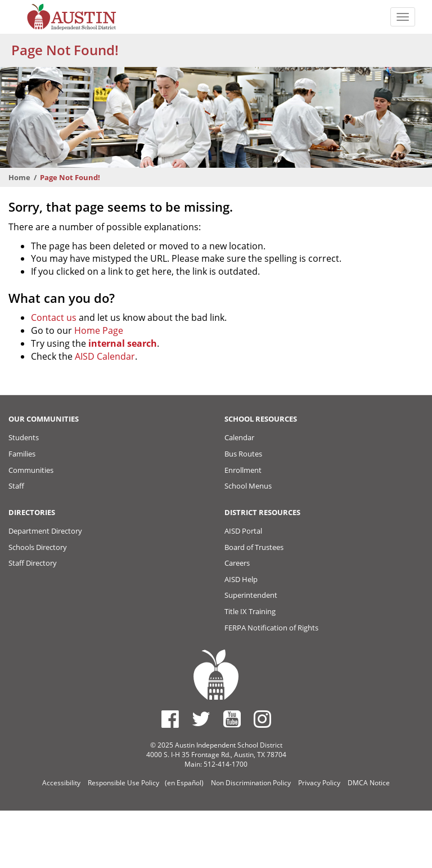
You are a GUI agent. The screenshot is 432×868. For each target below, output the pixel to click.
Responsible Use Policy (123, 783)
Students (24, 437)
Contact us (54, 317)
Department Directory (45, 531)
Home (19, 177)
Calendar (239, 437)
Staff (16, 486)
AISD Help (241, 579)
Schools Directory (38, 547)
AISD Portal (243, 531)
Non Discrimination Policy (251, 783)
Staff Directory (33, 563)
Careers (237, 563)
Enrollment (243, 470)
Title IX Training (250, 611)
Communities (31, 470)
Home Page (99, 330)
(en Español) (184, 783)
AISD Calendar (105, 356)
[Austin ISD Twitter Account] (201, 719)
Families (22, 454)
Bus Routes (243, 454)
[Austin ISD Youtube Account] (232, 719)
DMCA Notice (369, 783)
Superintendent (251, 595)
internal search (123, 343)
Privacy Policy (319, 783)
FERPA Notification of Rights (271, 628)
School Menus (248, 486)
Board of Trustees (254, 547)
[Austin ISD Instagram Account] (262, 719)
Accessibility (61, 783)
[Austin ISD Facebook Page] (170, 719)
